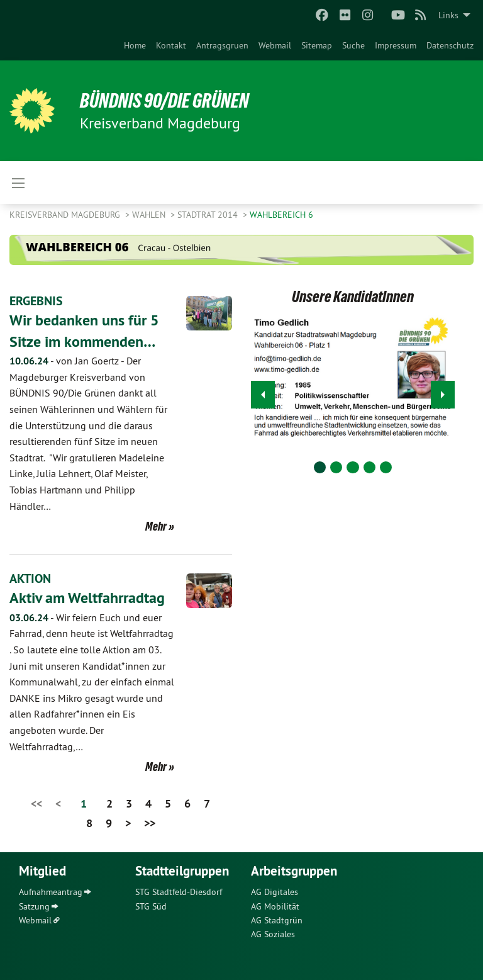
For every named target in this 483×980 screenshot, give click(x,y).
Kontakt (171, 45)
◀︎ (263, 391)
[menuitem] (135, 45)
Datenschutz (450, 45)
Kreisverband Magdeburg (66, 215)
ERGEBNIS (36, 301)
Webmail (275, 45)
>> (150, 823)
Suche (353, 45)
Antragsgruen (222, 45)
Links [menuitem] (448, 15)
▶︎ (443, 391)
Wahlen (150, 215)
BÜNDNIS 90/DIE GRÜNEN (164, 101)
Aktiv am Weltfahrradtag (87, 598)
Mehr (156, 526)
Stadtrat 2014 (209, 215)
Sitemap (317, 45)
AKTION (30, 578)
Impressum (396, 45)
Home (135, 45)
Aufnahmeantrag (51, 892)
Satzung (34, 906)
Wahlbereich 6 (281, 215)
